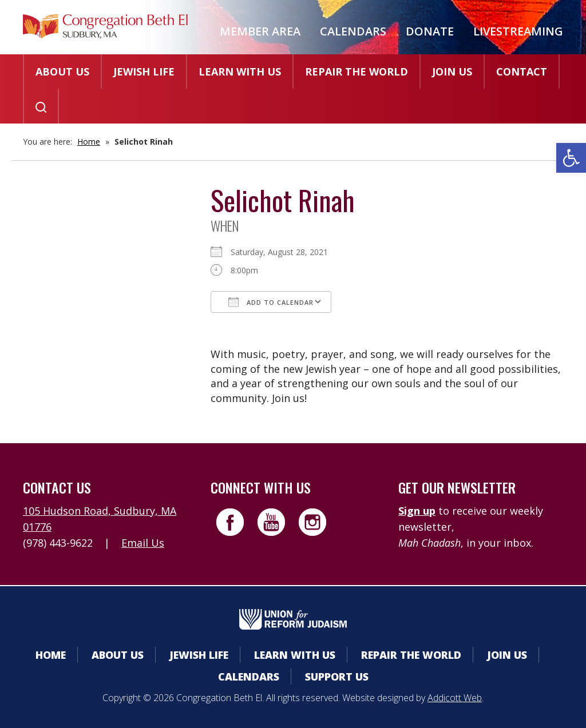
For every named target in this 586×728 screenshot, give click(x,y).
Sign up (417, 511)
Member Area (260, 31)
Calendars (353, 31)
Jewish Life (144, 71)
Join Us (452, 71)
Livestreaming (518, 31)
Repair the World (357, 71)
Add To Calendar (271, 302)
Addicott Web (455, 698)
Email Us (143, 543)
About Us (62, 71)
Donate (430, 31)
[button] (571, 158)
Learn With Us (240, 71)
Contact (522, 71)
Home (89, 142)
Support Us (337, 677)
